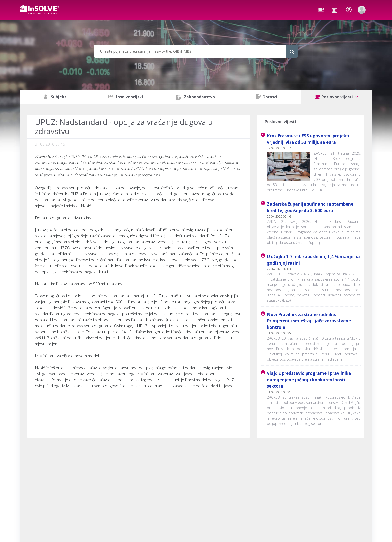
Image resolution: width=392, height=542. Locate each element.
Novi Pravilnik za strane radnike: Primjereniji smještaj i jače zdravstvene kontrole (309, 321)
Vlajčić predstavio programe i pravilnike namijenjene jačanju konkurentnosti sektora (309, 380)
